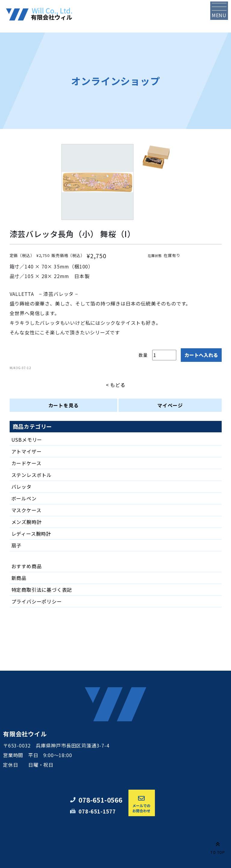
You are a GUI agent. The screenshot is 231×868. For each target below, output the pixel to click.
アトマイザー (27, 451)
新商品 (19, 578)
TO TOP (218, 847)
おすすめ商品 (27, 566)
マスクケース (26, 510)
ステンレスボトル (32, 475)
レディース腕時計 (31, 534)
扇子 (17, 545)
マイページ (170, 405)
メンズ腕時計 (27, 522)
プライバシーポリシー (37, 601)
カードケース (26, 463)
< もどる (116, 385)
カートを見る (64, 405)
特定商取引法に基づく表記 (42, 590)
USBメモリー (27, 440)
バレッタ (22, 487)
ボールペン (24, 498)
